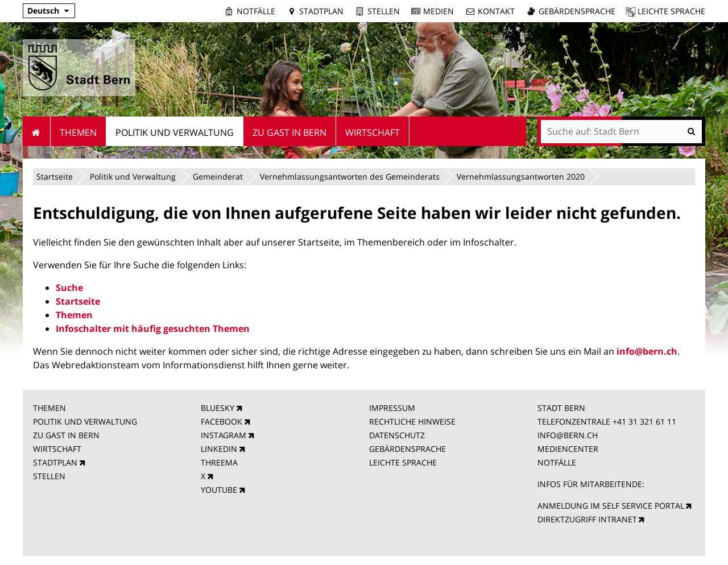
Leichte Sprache (671, 11)
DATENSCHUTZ (397, 435)
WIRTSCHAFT (57, 449)
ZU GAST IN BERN (66, 435)
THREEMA (219, 462)
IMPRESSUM (392, 408)
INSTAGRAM (224, 435)
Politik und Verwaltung (133, 176)
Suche (69, 288)
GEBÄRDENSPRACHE (408, 449)
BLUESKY (218, 408)
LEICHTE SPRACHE (403, 462)
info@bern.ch (647, 351)
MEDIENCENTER (568, 449)
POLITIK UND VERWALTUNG (85, 421)
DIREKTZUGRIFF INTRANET (587, 519)
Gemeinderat (218, 176)
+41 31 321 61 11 (644, 421)
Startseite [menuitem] (37, 131)
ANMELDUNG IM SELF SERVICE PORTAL (611, 506)
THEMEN (49, 408)
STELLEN (49, 476)
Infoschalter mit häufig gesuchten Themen (153, 329)
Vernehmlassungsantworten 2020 (521, 176)
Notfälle (256, 11)
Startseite (55, 176)
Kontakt (496, 11)
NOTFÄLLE (557, 462)
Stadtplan (321, 11)
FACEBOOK (222, 421)
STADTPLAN (55, 462)
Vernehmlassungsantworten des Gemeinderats (350, 176)
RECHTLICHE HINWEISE (412, 421)
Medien (439, 11)
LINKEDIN (219, 449)
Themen (74, 315)
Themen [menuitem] (78, 132)
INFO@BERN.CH (568, 435)
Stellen (384, 11)
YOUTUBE (219, 490)
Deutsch (43, 11)
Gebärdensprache (577, 11)
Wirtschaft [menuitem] (373, 132)
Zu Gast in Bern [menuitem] (289, 132)
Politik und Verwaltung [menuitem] (175, 132)
